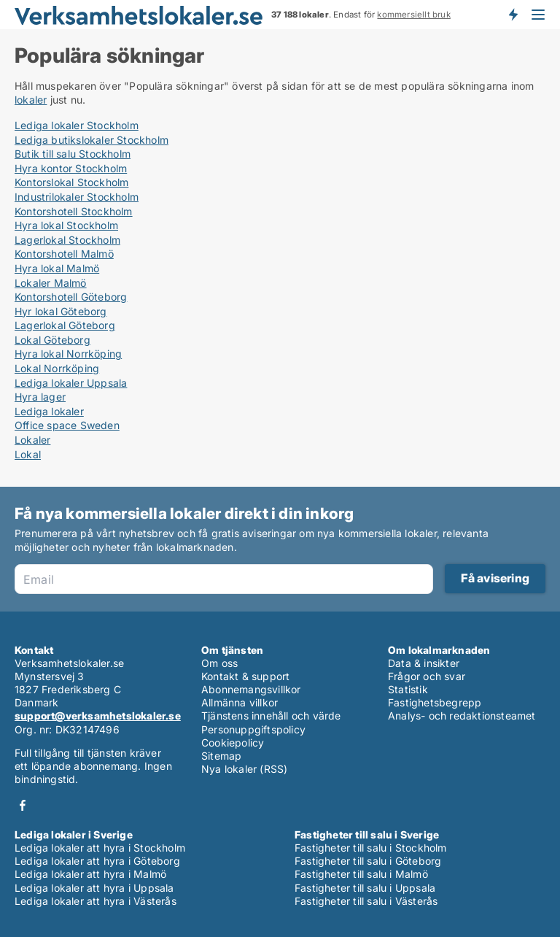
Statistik (408, 689)
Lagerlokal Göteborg (65, 325)
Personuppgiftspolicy (253, 729)
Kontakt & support (245, 676)
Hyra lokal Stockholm (66, 225)
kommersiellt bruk (413, 15)
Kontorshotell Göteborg (71, 297)
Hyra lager (40, 397)
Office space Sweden (67, 425)
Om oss (219, 663)
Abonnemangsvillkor (251, 689)
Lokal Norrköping (57, 368)
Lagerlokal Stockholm (67, 240)
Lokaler (32, 440)
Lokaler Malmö (51, 283)
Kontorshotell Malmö (64, 254)
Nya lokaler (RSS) (244, 769)
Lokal (28, 454)
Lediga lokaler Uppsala (71, 383)
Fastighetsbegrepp (435, 702)
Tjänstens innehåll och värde (271, 716)
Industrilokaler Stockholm (77, 197)
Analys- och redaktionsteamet (462, 716)
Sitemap (221, 756)
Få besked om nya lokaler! (513, 15)
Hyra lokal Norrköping (68, 354)
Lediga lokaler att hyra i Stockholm (100, 848)
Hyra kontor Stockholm (71, 168)
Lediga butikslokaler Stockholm (92, 140)
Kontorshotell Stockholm (74, 211)
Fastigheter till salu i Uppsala (365, 888)
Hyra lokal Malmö (57, 268)
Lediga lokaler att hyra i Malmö (90, 874)
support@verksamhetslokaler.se (98, 716)
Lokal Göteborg (52, 340)
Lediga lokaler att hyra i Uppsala (94, 888)
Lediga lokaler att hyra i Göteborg (97, 861)
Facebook (23, 805)
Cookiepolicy (233, 743)
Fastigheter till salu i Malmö (361, 874)
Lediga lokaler (49, 411)
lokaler (31, 100)
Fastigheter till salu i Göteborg (368, 861)
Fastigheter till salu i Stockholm (371, 848)
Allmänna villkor (240, 702)
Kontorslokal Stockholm (71, 182)
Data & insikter (424, 663)
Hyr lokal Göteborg (61, 311)
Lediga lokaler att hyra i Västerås (96, 901)
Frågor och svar (427, 676)
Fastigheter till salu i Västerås (366, 901)
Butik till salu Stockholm (73, 154)
